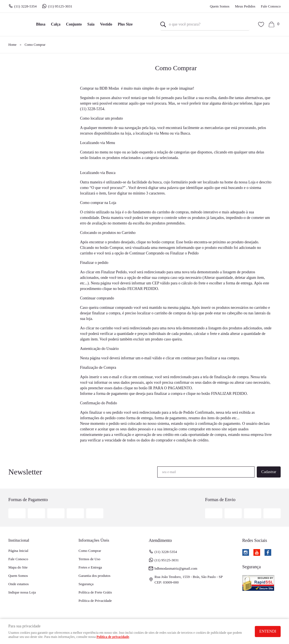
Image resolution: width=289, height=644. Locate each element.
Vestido (106, 24)
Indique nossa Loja (22, 592)
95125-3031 (61, 6)
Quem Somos (220, 6)
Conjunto (74, 24)
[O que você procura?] (163, 24)
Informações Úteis (94, 540)
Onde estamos (18, 584)
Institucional (19, 540)
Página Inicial (18, 551)
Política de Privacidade (95, 601)
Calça (56, 24)
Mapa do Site (18, 567)
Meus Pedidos (245, 6)
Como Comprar (90, 551)
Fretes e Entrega (90, 567)
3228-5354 (25, 6)
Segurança (86, 584)
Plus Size (125, 24)
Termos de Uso (90, 559)
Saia (91, 24)
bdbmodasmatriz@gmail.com (176, 568)
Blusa (41, 24)
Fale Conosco (271, 6)
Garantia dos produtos (95, 576)
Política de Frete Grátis (95, 592)
